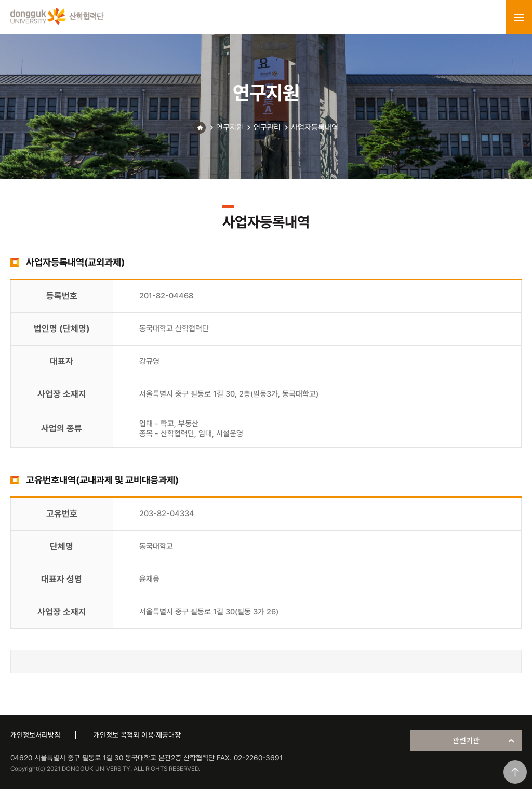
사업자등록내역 (315, 127)
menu (519, 17)
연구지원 (230, 127)
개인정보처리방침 (35, 735)
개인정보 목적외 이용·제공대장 (137, 735)
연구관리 (267, 127)
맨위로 (515, 772)
